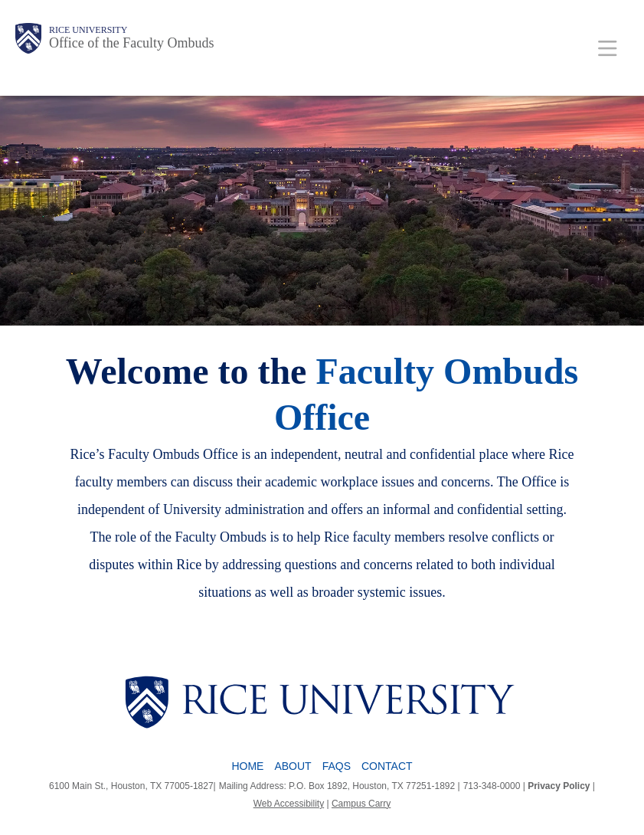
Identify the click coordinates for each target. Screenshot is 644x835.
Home (247, 766)
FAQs (337, 766)
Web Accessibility (289, 804)
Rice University (88, 30)
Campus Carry (361, 804)
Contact (387, 766)
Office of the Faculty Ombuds (132, 43)
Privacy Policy (559, 786)
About (293, 766)
